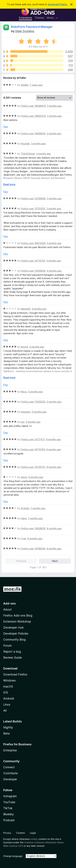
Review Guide (13, 658)
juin (23, 422)
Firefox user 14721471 (33, 439)
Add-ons (9, 603)
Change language (13, 856)
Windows (9, 680)
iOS (6, 692)
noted (34, 839)
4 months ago (54, 271)
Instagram (10, 796)
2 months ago (54, 106)
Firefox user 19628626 (33, 528)
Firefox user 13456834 (33, 271)
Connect (9, 767)
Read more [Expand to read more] (9, 184)
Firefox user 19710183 (33, 449)
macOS (8, 686)
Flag (6, 127)
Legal (33, 833)
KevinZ (24, 347)
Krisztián (25, 144)
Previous (21, 561)
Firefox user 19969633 (33, 133)
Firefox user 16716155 (33, 261)
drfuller (25, 85)
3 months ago (38, 144)
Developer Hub (13, 627)
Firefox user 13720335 (33, 209)
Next (55, 561)
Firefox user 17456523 (33, 402)
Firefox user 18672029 (33, 243)
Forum (7, 646)
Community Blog (14, 640)
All (5, 710)
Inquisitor (26, 412)
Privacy (7, 833)
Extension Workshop (17, 621)
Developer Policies (16, 633)
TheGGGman (28, 154)
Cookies (21, 833)
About (7, 609)
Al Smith (25, 508)
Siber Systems (25, 31)
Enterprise (10, 750)
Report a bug (12, 652)
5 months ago (35, 392)
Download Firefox (15, 674)
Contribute (10, 773)
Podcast (9, 820)
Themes (39, 18)
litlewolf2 (26, 309)
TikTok (8, 808)
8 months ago (54, 528)
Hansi (24, 518)
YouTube (9, 802)
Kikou (24, 392)
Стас (24, 538)
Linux (7, 704)
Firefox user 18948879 (33, 106)
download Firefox (57, 4)
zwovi (24, 477)
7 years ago (36, 85)
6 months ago (54, 439)
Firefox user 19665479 (33, 116)
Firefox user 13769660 (33, 198)
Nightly (8, 727)
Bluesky (9, 814)
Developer (10, 779)
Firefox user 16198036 (33, 549)
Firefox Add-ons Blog (18, 615)
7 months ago (38, 508)
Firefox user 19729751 (33, 467)
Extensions (25, 18)
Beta (6, 733)
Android (9, 698)
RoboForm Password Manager (32, 27)
